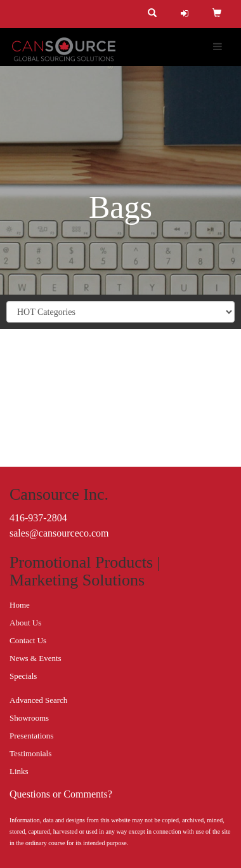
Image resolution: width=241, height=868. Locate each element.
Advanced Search (38, 700)
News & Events (36, 658)
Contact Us (28, 640)
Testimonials (30, 753)
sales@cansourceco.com (59, 533)
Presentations (31, 736)
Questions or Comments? (61, 794)
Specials (23, 676)
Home (20, 605)
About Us (25, 623)
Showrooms (29, 718)
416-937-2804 (38, 518)
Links (19, 771)
